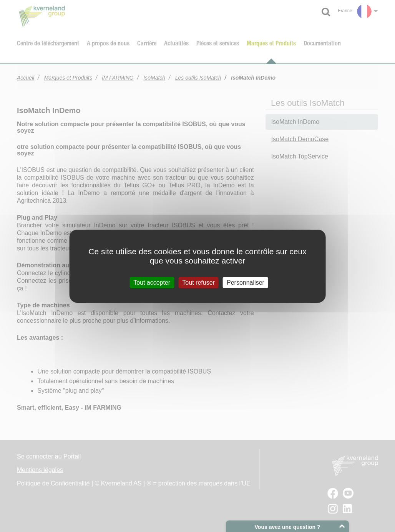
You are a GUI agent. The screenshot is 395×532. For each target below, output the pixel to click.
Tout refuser (198, 282)
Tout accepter (152, 282)
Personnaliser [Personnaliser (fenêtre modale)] (246, 282)
